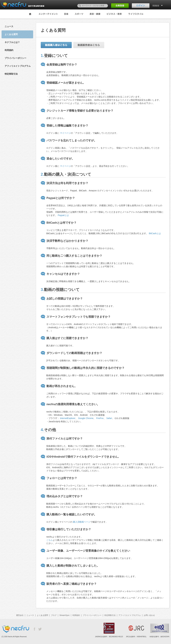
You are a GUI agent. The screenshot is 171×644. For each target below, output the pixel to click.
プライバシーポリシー (15, 58)
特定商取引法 (11, 74)
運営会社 (20, 615)
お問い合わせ (149, 615)
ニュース (9, 26)
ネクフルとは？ (12, 42)
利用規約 (9, 50)
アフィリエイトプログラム (18, 66)
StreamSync (65, 615)
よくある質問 (42, 615)
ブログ (54, 615)
